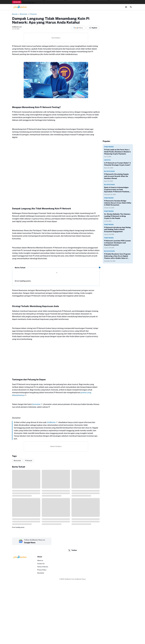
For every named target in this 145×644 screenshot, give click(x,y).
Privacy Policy (42, 570)
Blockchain (17, 461)
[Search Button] (131, 7)
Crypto (107, 160)
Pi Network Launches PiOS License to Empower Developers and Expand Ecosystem (117, 243)
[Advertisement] (56, 361)
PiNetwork (109, 147)
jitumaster (36, 404)
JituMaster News (80, 579)
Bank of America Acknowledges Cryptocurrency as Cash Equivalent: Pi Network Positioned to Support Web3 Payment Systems (117, 190)
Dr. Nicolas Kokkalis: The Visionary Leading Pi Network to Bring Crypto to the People (117, 216)
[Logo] (20, 557)
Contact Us (41, 564)
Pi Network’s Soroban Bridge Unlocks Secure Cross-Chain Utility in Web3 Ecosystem (118, 203)
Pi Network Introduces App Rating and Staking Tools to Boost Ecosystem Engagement (117, 230)
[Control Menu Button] (126, 7)
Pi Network (29, 461)
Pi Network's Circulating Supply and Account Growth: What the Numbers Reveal (116, 176)
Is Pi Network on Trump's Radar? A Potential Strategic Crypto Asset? (118, 164)
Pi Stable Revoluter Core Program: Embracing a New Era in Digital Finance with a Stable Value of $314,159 (117, 256)
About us (40, 560)
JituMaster (51, 422)
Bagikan (93, 28)
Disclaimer (41, 573)
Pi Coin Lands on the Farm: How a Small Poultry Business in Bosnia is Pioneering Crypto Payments (117, 152)
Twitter (73, 550)
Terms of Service (43, 567)
